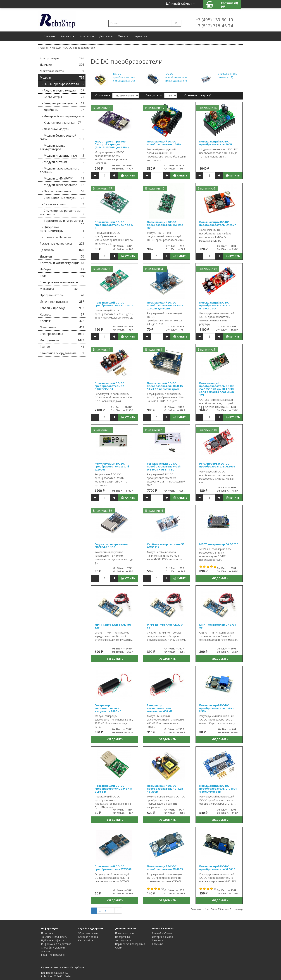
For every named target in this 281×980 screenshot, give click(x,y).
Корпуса (62, 314)
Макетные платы (62, 71)
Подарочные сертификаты (123, 939)
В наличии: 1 (102, 269)
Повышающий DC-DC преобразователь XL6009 (165, 868)
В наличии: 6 (102, 108)
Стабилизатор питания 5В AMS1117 (166, 546)
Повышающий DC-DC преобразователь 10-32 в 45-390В (165, 789)
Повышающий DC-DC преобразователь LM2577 (218, 223)
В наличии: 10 (155, 188)
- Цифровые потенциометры (62, 229)
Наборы (62, 269)
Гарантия (140, 36)
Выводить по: (154, 95)
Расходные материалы (62, 244)
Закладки (158, 940)
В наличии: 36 (207, 108)
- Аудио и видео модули (62, 90)
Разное (62, 347)
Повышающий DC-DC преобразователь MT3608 (113, 868)
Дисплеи (62, 256)
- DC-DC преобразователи (62, 84)
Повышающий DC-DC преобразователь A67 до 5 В (114, 225)
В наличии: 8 (154, 350)
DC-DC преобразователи (80, 48)
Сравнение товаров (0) (198, 95)
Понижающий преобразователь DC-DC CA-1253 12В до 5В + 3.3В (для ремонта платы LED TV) (217, 389)
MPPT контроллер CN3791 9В (218, 626)
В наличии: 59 (102, 511)
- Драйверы (62, 110)
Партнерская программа (130, 944)
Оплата (123, 36)
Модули (56, 48)
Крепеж (62, 321)
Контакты (87, 36)
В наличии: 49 (155, 269)
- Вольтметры (62, 97)
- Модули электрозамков (62, 185)
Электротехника (62, 334)
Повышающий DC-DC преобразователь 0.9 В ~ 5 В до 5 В (113, 789)
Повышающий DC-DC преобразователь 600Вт (217, 143)
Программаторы (62, 295)
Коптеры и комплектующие (62, 263)
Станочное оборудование (62, 353)
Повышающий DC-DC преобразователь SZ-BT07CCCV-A (215, 305)
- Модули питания (62, 162)
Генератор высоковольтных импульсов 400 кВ (159, 708)
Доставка (106, 36)
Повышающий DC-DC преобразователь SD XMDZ (114, 304)
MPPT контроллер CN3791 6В (165, 626)
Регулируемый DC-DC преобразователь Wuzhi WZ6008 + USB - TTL (164, 466)
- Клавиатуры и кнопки (60, 123)
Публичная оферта (53, 940)
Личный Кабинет (162, 933)
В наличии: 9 (102, 430)
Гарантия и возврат (53, 955)
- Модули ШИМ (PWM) (62, 178)
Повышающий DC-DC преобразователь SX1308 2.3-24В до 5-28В (165, 305)
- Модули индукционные (62, 156)
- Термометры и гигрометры (62, 221)
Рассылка (158, 944)
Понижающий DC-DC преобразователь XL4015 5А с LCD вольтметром (165, 386)
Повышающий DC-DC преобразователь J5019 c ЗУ (165, 225)
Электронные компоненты (62, 283)
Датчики (62, 65)
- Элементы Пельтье (62, 237)
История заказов (162, 937)
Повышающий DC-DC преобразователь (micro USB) (217, 708)
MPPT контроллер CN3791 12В (113, 626)
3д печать (62, 250)
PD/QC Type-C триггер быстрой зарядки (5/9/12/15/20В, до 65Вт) (112, 144)
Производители (125, 933)
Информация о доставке (56, 944)
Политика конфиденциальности (54, 935)
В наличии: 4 (154, 511)
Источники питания (62, 302)
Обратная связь (88, 933)
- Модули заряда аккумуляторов (62, 147)
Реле (62, 276)
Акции (119, 948)
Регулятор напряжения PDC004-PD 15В (111, 546)
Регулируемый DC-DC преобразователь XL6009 (217, 465)
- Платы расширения (62, 191)
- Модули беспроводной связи (62, 137)
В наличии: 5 (206, 350)
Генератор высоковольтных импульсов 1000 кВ (108, 708)
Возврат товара (88, 937)
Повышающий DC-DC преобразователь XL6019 (217, 868)
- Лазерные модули (62, 129)
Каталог (67, 36)
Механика (59, 289)
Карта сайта (85, 940)
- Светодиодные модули (62, 198)
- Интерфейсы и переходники (62, 117)
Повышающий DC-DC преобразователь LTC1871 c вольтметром (218, 789)
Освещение (62, 327)
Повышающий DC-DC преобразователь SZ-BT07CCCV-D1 (110, 386)
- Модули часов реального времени (62, 170)
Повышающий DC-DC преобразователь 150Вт (164, 143)
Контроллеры (62, 58)
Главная (49, 36)
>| (118, 910)
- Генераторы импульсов (62, 103)
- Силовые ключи (62, 204)
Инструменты (62, 340)
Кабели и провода (62, 308)
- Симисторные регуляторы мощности (62, 212)
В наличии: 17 (155, 108)
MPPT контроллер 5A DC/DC (219, 544)
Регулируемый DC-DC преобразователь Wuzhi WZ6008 (112, 466)
